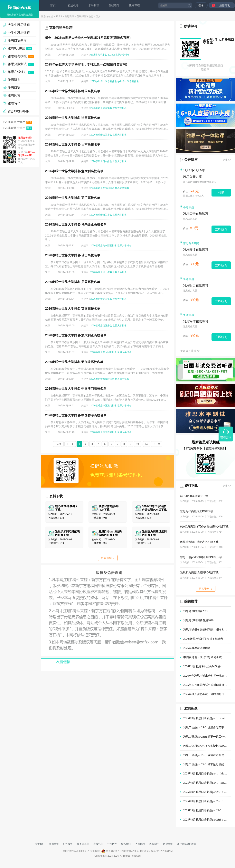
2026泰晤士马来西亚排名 (103, 246)
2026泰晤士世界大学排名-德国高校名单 (73, 91)
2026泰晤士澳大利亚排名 (103, 352)
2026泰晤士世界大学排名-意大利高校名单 (74, 171)
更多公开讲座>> (190, 351)
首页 (53, 5)
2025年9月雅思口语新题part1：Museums (207, 774)
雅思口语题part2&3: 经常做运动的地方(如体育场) (207, 764)
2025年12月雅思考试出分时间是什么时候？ (207, 685)
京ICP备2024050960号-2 (76, 851)
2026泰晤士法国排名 (101, 135)
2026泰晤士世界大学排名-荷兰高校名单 (73, 198)
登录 (201, 5)
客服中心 (98, 844)
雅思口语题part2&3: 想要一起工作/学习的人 (207, 737)
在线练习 (114, 5)
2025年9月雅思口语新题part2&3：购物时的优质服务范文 (207, 792)
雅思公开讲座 (193, 177)
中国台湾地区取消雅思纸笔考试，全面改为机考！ (207, 657)
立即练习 (221, 229)
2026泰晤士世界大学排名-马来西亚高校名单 (76, 224)
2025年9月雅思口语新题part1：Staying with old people (207, 783)
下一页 (157, 444)
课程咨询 (226, 438)
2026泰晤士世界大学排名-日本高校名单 (73, 144)
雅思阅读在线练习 (196, 250)
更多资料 (108, 558)
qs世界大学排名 (99, 55)
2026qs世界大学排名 (118, 55)
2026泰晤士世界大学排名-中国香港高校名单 (76, 415)
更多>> (227, 160)
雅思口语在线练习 (196, 214)
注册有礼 (225, 5)
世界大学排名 (120, 108)
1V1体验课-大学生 (18, 122)
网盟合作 (168, 844)
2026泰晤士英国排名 (101, 326)
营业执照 (95, 851)
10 (137, 444)
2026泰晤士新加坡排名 (102, 379)
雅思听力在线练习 (196, 285)
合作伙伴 (112, 844)
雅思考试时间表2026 (196, 611)
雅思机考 (73, 5)
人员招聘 (140, 844)
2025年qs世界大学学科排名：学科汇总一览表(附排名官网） (87, 64)
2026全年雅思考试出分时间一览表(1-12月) (207, 676)
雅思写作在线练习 (196, 321)
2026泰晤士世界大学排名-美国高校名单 (73, 282)
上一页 (70, 444)
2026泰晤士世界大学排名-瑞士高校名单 (73, 255)
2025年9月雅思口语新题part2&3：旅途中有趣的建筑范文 (207, 820)
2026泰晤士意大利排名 (102, 188)
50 (147, 444)
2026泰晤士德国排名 (101, 108)
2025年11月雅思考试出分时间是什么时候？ (207, 694)
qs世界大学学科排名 (128, 81)
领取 (221, 192)
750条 (58, 444)
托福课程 (134, 5)
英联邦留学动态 (85, 16)
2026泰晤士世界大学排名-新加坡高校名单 (74, 362)
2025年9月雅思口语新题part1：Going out (207, 718)
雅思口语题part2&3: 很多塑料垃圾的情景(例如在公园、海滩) (207, 746)
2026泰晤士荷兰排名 (101, 215)
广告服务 (68, 844)
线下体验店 (83, 844)
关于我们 (40, 844)
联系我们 (126, 844)
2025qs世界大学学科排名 (103, 81)
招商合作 (54, 844)
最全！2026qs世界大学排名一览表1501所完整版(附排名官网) (88, 38)
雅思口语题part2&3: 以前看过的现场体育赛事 (207, 755)
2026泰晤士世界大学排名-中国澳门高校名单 (76, 389)
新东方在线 (47, 16)
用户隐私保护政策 (187, 844)
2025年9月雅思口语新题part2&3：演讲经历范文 (207, 801)
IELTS (59, 16)
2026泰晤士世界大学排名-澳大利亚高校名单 (76, 335)
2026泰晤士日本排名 (101, 161)
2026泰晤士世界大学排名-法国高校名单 (73, 118)
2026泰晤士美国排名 (101, 299)
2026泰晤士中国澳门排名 (103, 406)
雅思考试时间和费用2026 (198, 620)
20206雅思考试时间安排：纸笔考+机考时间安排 (207, 639)
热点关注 (154, 844)
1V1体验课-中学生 (18, 128)
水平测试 (94, 5)
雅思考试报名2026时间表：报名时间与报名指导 (207, 630)
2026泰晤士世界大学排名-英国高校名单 (73, 309)
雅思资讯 (69, 16)
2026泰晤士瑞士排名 (101, 272)
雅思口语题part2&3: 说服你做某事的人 (206, 727)
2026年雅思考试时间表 (197, 648)
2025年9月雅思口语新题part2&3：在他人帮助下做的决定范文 (207, 810)
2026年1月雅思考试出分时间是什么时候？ (207, 666)
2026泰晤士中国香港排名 (103, 432)
